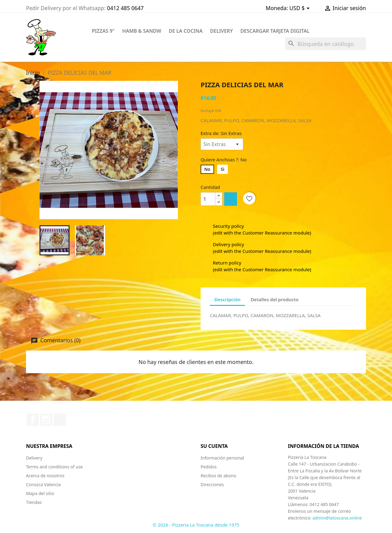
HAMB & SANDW (142, 31)
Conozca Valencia (43, 484)
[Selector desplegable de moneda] (301, 8)
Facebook (33, 420)
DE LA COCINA (186, 31)
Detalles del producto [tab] (275, 299)
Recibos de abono (219, 476)
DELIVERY (221, 31)
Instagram (46, 420)
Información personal (222, 458)
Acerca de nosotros (45, 476)
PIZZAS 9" (103, 31)
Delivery (34, 458)
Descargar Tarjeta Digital (275, 31)
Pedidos (209, 467)
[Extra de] (222, 144)
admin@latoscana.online (337, 518)
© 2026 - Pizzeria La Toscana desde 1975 (196, 525)
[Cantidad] (208, 199)
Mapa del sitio (40, 493)
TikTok (60, 420)
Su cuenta (214, 446)
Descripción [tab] (227, 299)
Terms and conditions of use (54, 467)
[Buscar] (326, 44)
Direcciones (212, 484)
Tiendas (34, 502)
